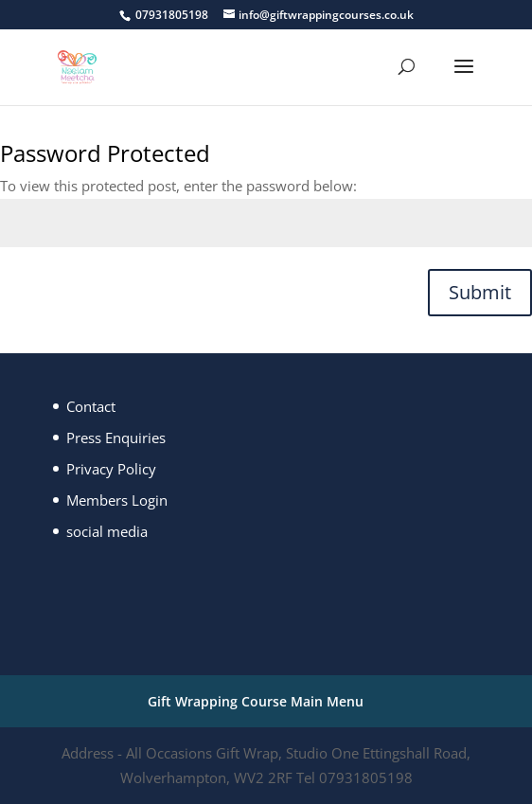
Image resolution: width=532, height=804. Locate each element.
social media (107, 531)
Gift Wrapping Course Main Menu (256, 701)
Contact (91, 406)
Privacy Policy (111, 469)
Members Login (117, 500)
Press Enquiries (116, 438)
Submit (480, 292)
